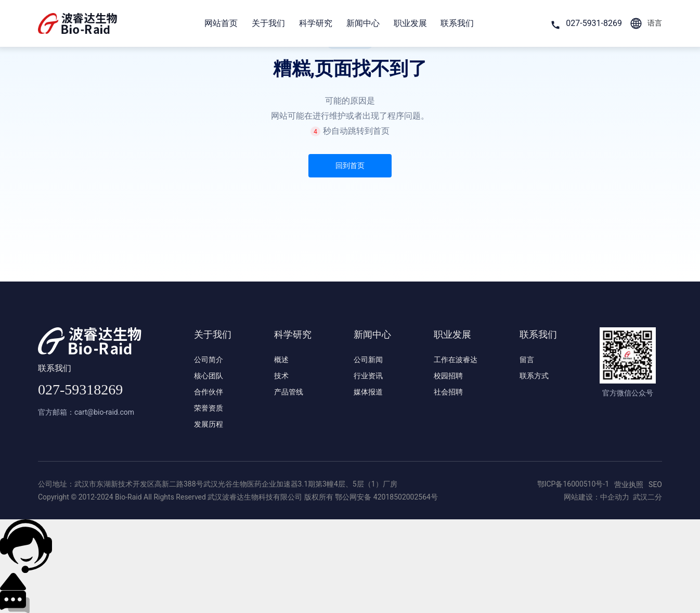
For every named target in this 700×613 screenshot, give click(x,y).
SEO (655, 484)
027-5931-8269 (586, 24)
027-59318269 (80, 389)
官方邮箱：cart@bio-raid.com (86, 412)
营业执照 (629, 484)
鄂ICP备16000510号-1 (573, 484)
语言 (646, 23)
